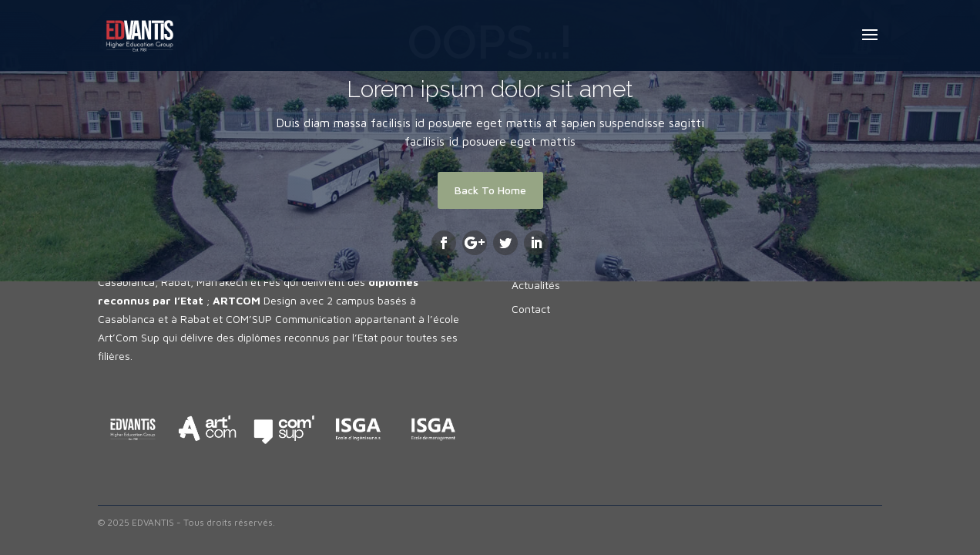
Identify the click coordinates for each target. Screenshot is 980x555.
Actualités (536, 285)
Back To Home (490, 190)
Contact (531, 309)
